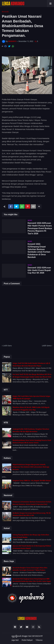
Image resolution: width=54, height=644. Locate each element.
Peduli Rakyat (27, 640)
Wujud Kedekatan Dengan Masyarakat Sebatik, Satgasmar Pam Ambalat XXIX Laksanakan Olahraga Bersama (31, 467)
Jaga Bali (15, 640)
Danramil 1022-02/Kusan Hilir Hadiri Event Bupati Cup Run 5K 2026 (39, 270)
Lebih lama (46, 346)
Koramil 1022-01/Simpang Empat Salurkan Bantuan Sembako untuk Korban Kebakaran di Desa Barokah (39, 251)
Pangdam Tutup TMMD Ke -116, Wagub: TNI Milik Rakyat (32, 481)
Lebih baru (7, 346)
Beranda (5, 12)
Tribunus (39, 640)
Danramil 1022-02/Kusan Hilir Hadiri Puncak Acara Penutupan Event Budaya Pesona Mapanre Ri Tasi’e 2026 (40, 228)
